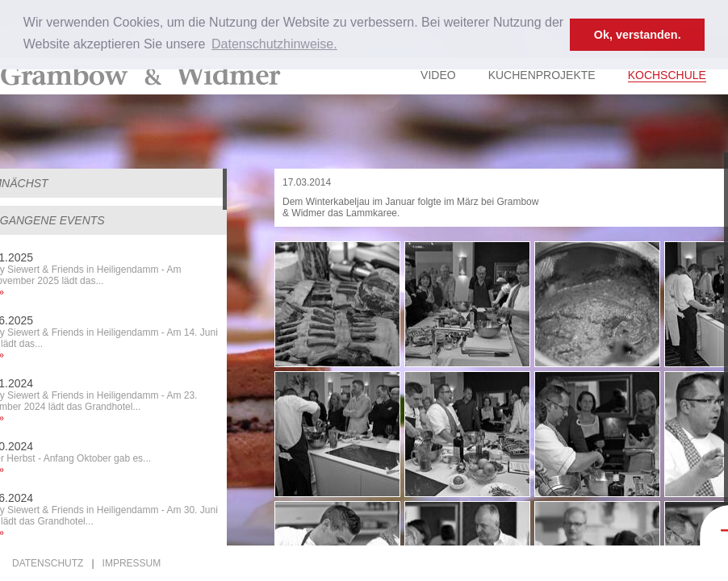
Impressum (132, 563)
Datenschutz (48, 563)
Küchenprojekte (542, 75)
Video (438, 75)
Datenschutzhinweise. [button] (274, 44)
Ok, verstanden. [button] (638, 35)
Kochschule (667, 75)
